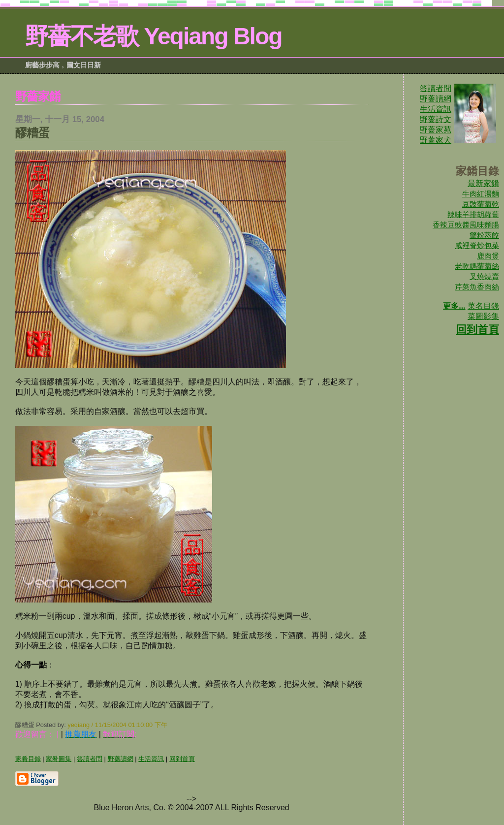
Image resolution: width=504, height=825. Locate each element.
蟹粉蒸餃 (484, 235)
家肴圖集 (59, 759)
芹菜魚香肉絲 (477, 287)
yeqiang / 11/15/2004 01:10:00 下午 (117, 725)
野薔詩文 (436, 119)
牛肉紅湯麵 (481, 194)
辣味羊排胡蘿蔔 (473, 214)
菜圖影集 (483, 316)
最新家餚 (483, 183)
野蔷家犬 (436, 140)
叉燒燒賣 (484, 276)
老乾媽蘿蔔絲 (477, 266)
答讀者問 (436, 88)
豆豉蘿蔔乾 (481, 204)
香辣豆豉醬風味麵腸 (466, 225)
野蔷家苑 (436, 130)
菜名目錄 (483, 306)
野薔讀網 (436, 99)
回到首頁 (477, 330)
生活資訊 (436, 109)
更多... (454, 306)
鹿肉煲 (488, 256)
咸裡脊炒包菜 (477, 245)
